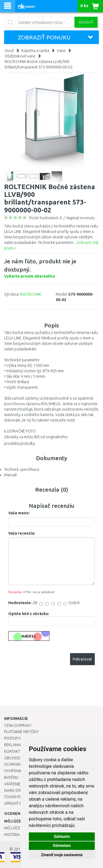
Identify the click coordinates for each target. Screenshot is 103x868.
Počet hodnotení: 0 (45, 218)
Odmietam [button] (62, 846)
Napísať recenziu (81, 218)
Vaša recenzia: (22, 533)
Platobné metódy (21, 732)
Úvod (9, 51)
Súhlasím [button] (62, 837)
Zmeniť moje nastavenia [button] (62, 855)
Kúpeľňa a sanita (35, 51)
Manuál (10, 475)
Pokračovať (82, 659)
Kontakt (12, 751)
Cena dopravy (18, 725)
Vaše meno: (19, 513)
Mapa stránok (18, 791)
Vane (61, 51)
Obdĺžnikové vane (20, 56)
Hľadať (86, 22)
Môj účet (13, 828)
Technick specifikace (22, 469)
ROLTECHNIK (31, 294)
